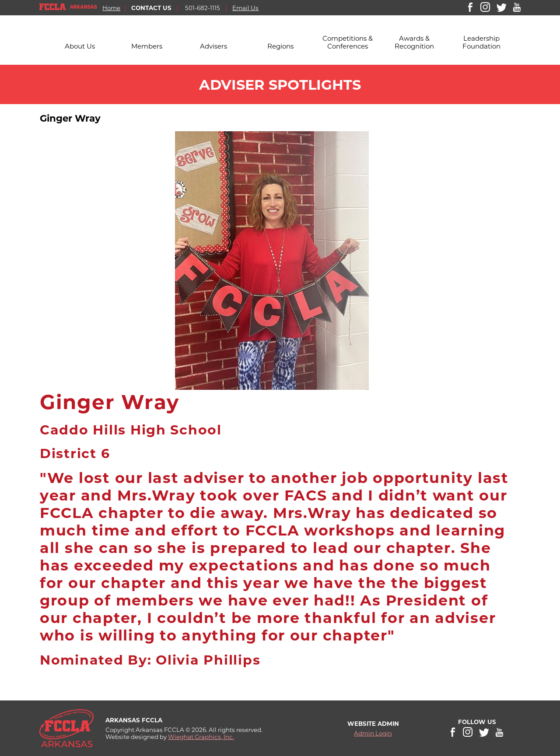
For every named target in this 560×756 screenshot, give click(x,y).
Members (147, 46)
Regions (280, 46)
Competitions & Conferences (348, 42)
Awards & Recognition (414, 42)
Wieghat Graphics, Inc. (201, 737)
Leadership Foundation (481, 42)
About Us (80, 46)
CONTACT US (151, 8)
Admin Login (373, 733)
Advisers (213, 46)
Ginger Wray (72, 118)
